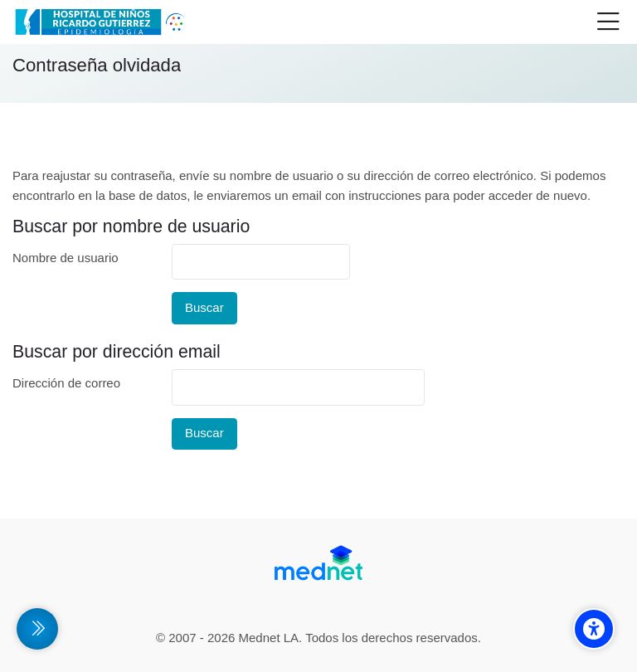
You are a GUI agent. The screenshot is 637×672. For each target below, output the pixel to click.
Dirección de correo (66, 383)
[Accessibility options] (594, 629)
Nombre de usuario (66, 258)
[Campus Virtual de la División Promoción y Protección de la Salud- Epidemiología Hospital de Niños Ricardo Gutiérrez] (102, 22)
